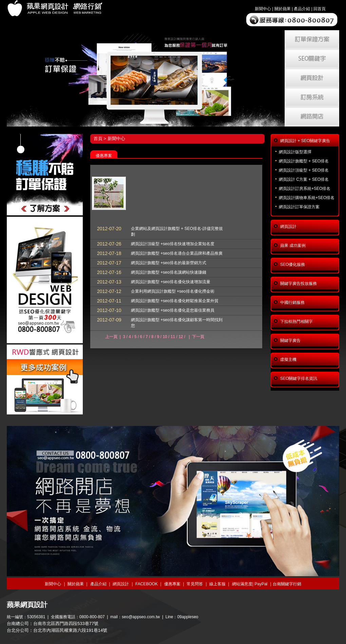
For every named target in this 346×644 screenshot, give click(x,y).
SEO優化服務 (293, 265)
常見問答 (195, 584)
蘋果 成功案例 (293, 246)
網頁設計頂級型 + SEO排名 (304, 170)
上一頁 (111, 337)
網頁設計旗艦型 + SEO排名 (304, 161)
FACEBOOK (147, 584)
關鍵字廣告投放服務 (299, 284)
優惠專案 (172, 584)
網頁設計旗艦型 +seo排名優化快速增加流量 (171, 282)
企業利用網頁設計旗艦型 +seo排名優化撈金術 (173, 291)
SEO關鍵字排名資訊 (299, 378)
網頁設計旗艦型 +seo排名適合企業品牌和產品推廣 (177, 253)
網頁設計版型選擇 (295, 152)
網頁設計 (288, 227)
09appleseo (188, 617)
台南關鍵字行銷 (287, 584)
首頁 (98, 139)
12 (181, 337)
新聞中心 (263, 9)
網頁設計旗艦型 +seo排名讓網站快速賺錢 (169, 272)
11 (173, 337)
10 (165, 337)
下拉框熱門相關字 (296, 321)
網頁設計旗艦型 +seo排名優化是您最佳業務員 (173, 310)
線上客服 (217, 584)
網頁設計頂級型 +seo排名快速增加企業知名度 (173, 244)
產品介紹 (302, 9)
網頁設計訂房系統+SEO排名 (305, 189)
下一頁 (198, 337)
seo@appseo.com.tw (141, 617)
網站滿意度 (242, 584)
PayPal (261, 584)
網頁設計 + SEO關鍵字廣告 (305, 141)
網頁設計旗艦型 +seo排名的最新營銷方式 (169, 263)
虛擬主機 (288, 359)
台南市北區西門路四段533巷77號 (66, 623)
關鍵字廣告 (290, 340)
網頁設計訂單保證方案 (299, 207)
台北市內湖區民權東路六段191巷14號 (70, 630)
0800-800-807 (92, 617)
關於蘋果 (283, 9)
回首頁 (320, 9)
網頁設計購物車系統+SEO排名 (307, 198)
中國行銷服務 (292, 303)
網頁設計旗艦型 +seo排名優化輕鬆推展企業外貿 (175, 301)
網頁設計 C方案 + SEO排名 (304, 179)
